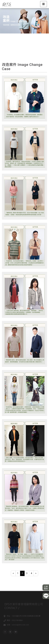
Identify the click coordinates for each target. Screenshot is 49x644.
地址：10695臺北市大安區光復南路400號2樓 (21, 616)
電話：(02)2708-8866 (13, 621)
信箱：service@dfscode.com (16, 625)
